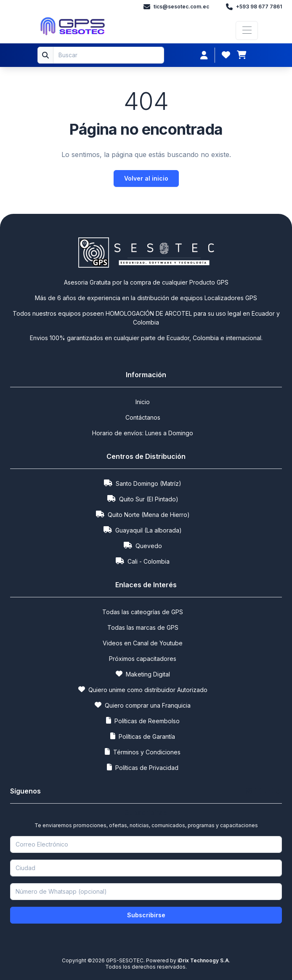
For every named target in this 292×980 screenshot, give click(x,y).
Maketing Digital (143, 674)
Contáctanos (143, 417)
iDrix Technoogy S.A (203, 960)
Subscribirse (146, 915)
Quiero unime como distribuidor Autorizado (143, 689)
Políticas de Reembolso (143, 720)
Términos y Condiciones (143, 752)
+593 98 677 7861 (254, 7)
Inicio (143, 402)
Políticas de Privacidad (143, 767)
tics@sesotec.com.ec (176, 7)
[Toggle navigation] (247, 31)
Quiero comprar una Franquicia (143, 705)
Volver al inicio (146, 178)
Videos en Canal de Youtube (143, 643)
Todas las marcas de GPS (143, 627)
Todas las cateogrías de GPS (143, 612)
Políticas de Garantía (143, 736)
